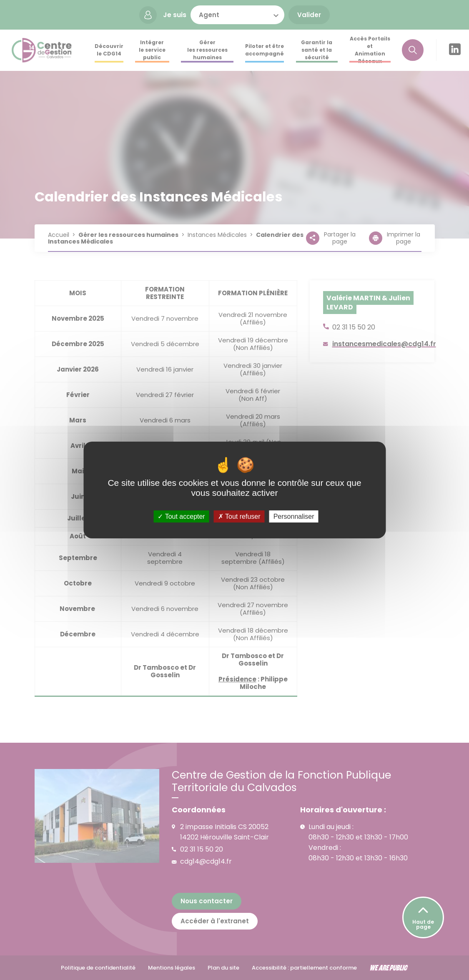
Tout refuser (239, 516)
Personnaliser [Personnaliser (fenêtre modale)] (294, 516)
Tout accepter (181, 516)
